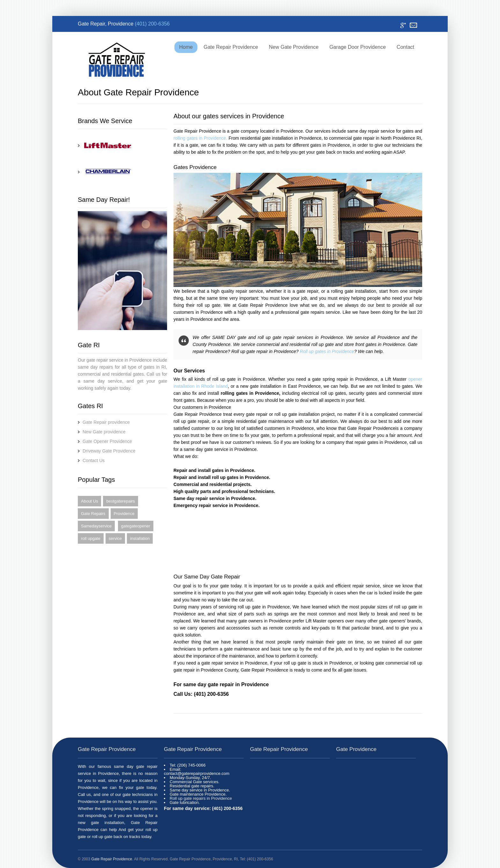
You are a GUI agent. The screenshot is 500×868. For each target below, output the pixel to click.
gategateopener (136, 526)
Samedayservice (96, 526)
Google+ (403, 25)
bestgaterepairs (121, 501)
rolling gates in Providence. (200, 138)
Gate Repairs (93, 514)
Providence (124, 514)
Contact (413, 25)
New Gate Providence (294, 47)
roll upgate (91, 538)
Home (186, 47)
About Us (89, 501)
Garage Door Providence (358, 47)
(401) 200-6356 (152, 24)
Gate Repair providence (106, 422)
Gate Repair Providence (231, 47)
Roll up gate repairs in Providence (201, 798)
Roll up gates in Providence (327, 351)
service (115, 538)
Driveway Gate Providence (109, 451)
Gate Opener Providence (107, 441)
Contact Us (94, 460)
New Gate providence (104, 432)
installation (140, 538)
